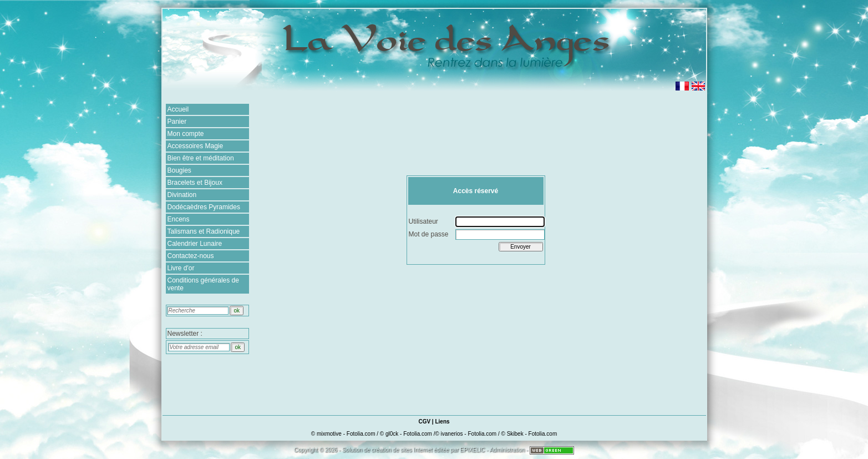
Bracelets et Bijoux (195, 183)
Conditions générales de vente (203, 284)
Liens (442, 422)
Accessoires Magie (196, 146)
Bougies (179, 170)
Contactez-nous (191, 256)
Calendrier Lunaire (195, 244)
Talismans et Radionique (204, 231)
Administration (507, 450)
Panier (177, 122)
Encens (179, 219)
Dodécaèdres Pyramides (204, 207)
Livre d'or (181, 268)
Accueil (178, 109)
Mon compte (186, 134)
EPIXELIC (472, 450)
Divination (182, 195)
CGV (424, 422)
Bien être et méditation (201, 158)
